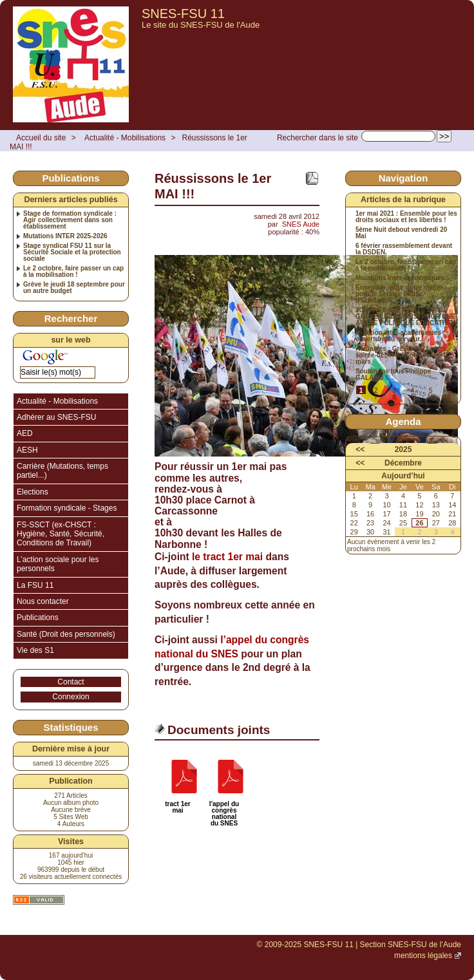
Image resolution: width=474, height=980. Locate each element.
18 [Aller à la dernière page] (447, 397)
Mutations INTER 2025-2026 (65, 236)
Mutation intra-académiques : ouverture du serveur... (400, 336)
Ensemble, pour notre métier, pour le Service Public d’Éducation (400, 294)
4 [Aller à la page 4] (413, 391)
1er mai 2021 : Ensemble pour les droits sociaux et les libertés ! (406, 217)
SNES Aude (301, 224)
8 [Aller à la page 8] (394, 397)
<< (360, 449)
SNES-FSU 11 (183, 14)
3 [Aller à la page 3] (394, 391)
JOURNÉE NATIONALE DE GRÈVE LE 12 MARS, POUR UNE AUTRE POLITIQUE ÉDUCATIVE (405, 317)
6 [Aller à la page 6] (449, 391)
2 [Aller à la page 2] (376, 391)
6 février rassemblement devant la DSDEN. (404, 249)
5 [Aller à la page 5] (431, 391)
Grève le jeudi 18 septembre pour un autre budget (74, 288)
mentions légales (423, 956)
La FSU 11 (35, 585)
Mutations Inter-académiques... (403, 278)
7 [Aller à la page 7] (376, 397)
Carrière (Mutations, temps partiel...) (62, 471)
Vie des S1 (35, 650)
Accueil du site (41, 138)
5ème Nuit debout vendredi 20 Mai (401, 233)
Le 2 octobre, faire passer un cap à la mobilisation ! (73, 272)
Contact (71, 682)
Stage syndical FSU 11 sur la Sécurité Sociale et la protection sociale (72, 252)
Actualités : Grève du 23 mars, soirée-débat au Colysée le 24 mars (402, 355)
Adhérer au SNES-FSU (56, 417)
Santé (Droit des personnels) (66, 634)
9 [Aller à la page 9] (413, 397)
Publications (38, 617)
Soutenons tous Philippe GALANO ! (393, 375)
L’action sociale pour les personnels (58, 564)
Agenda (403, 421)
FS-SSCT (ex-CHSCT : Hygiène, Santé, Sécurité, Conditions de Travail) (61, 534)
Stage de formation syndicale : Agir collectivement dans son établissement (70, 220)
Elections (33, 492)
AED (25, 433)
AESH (27, 450)
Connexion (71, 697)
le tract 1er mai (227, 557)
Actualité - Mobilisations (125, 138)
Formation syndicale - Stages (67, 508)
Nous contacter (43, 601)
